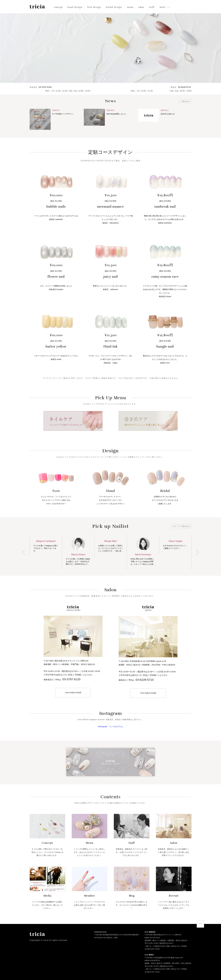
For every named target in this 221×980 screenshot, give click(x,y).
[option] (111, 41)
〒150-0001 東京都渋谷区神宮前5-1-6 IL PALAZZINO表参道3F (117, 935)
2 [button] (111, 80)
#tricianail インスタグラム (111, 727)
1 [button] (106, 80)
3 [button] (117, 80)
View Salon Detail (73, 693)
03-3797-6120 (71, 679)
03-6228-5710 (145, 680)
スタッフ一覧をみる (181, 526)
